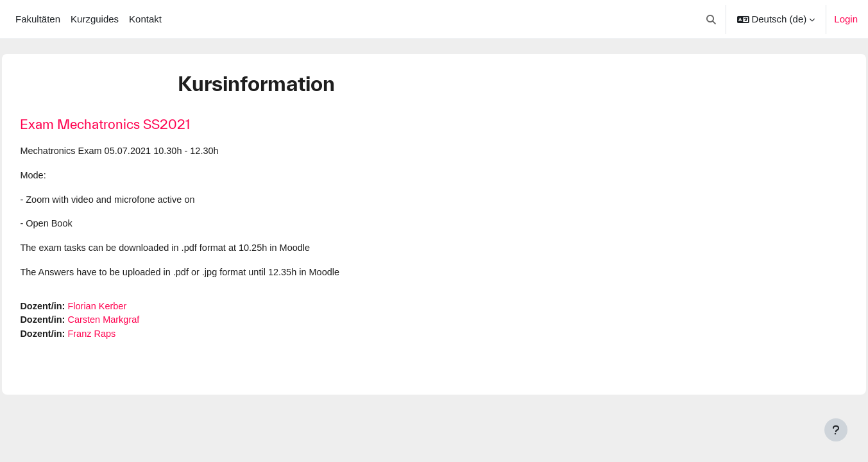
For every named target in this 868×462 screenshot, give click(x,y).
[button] (711, 19)
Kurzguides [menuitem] (95, 19)
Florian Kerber (129, 309)
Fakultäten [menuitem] (38, 19)
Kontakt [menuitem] (145, 19)
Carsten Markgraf (135, 324)
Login (846, 19)
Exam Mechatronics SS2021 (134, 124)
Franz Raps (123, 338)
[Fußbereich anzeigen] (836, 430)
